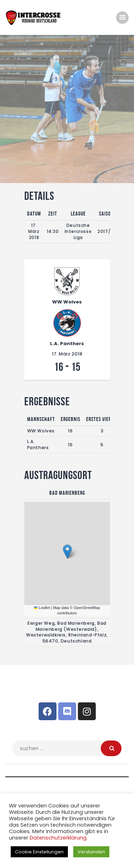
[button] (67, 552)
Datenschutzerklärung (58, 838)
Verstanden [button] (91, 852)
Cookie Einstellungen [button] (39, 852)
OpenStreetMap (87, 608)
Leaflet (42, 608)
